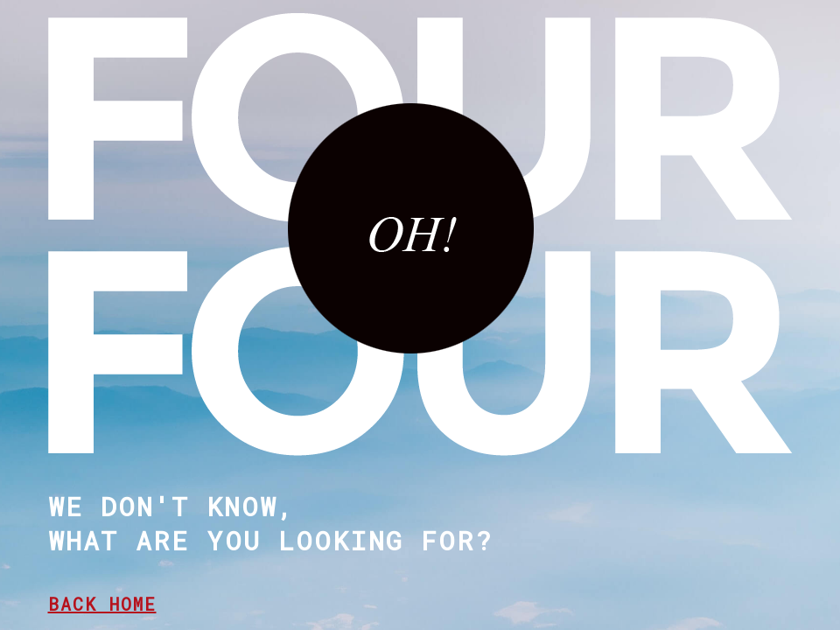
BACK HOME (102, 604)
